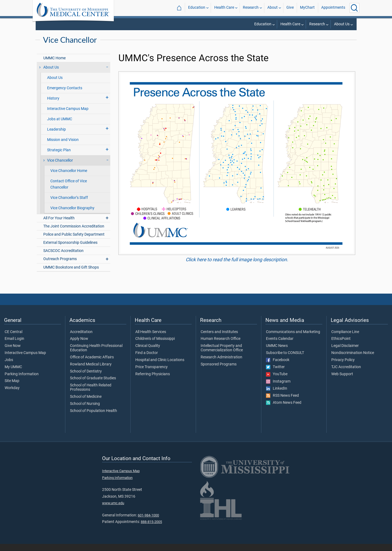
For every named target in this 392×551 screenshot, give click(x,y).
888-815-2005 (151, 529)
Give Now (13, 353)
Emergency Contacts (65, 95)
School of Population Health (94, 418)
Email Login (14, 346)
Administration (289, 35)
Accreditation (81, 339)
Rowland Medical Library (91, 371)
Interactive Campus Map (68, 116)
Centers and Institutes (219, 339)
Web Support (342, 381)
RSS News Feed (282, 403)
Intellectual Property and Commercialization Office (222, 355)
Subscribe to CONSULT (285, 360)
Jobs (9, 367)
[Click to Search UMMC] (354, 8)
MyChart (307, 8)
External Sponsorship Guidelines (70, 250)
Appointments (333, 8)
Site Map (12, 388)
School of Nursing (85, 411)
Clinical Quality (148, 353)
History (53, 105)
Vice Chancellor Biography (72, 215)
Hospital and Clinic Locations (160, 367)
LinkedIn (277, 396)
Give (290, 8)
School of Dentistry (86, 378)
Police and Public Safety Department (74, 241)
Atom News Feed (284, 410)
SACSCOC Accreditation (63, 258)
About (272, 8)
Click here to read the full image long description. (237, 267)
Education (197, 8)
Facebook (278, 367)
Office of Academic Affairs (92, 364)
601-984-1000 (148, 522)
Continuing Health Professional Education (96, 355)
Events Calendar (280, 346)
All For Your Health (59, 225)
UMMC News (277, 353)
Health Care (224, 8)
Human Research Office (220, 346)
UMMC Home (54, 65)
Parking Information (22, 381)
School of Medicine (86, 404)
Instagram (278, 389)
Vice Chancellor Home (69, 178)
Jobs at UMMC (60, 126)
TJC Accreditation (346, 374)
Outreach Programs (60, 266)
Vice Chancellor (343, 35)
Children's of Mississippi (155, 346)
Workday (12, 395)
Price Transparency (151, 374)
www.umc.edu (113, 510)
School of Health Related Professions (91, 395)
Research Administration (221, 364)
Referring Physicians (153, 381)
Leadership (56, 136)
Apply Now (79, 346)
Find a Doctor (147, 360)
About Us (342, 24)
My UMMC (13, 374)
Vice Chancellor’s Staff (69, 205)
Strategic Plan (59, 157)
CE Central (13, 339)
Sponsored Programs (219, 371)
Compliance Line (345, 339)
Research (251, 8)
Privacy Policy (343, 367)
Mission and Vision (63, 147)
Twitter (275, 374)
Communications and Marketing (293, 339)
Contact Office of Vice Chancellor (69, 191)
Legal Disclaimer (345, 353)
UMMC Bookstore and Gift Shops (71, 274)
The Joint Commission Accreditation (74, 233)
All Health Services (151, 339)
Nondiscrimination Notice (353, 360)
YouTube (277, 381)
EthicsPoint (341, 346)
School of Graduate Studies (93, 385)
